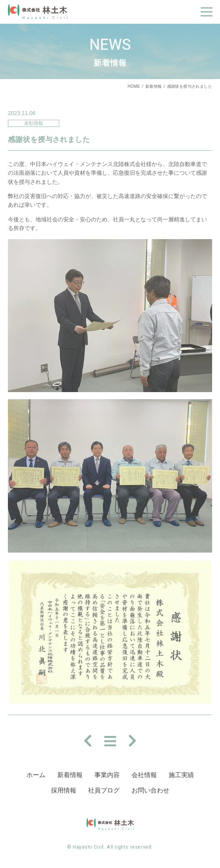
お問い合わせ (150, 790)
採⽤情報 (64, 790)
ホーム (36, 775)
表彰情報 (34, 123)
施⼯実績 (181, 775)
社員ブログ (104, 790)
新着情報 (154, 86)
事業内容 (107, 775)
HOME (134, 86)
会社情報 (144, 775)
